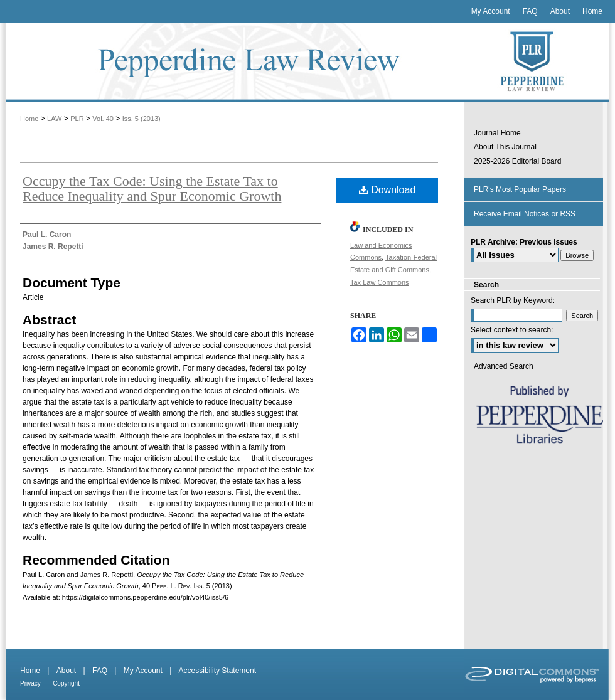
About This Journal (505, 147)
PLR (77, 119)
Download (388, 190)
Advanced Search (504, 366)
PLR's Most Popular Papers (520, 189)
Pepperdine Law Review (232, 62)
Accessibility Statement (217, 671)
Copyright (66, 683)
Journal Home (497, 133)
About (66, 671)
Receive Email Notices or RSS (525, 214)
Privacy (30, 683)
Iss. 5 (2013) (142, 119)
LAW (54, 119)
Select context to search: (512, 330)
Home (29, 119)
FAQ (100, 671)
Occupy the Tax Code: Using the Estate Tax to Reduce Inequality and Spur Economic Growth (152, 188)
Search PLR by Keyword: (513, 300)
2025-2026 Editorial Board (517, 161)
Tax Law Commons (380, 282)
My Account (143, 671)
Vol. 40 (103, 119)
